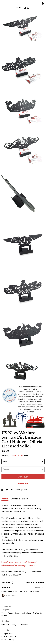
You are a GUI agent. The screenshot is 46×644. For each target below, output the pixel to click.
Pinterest (25, 625)
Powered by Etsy (8, 640)
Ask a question (22, 490)
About (10, 613)
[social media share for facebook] (3, 490)
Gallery (4, 615)
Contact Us (37, 613)
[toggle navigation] (3, 3)
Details (5, 499)
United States (17, 455)
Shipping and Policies (23, 613)
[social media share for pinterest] (12, 490)
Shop (4, 613)
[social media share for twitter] (7, 490)
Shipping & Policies (19, 499)
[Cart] (43, 4)
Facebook (5, 625)
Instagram (15, 625)
